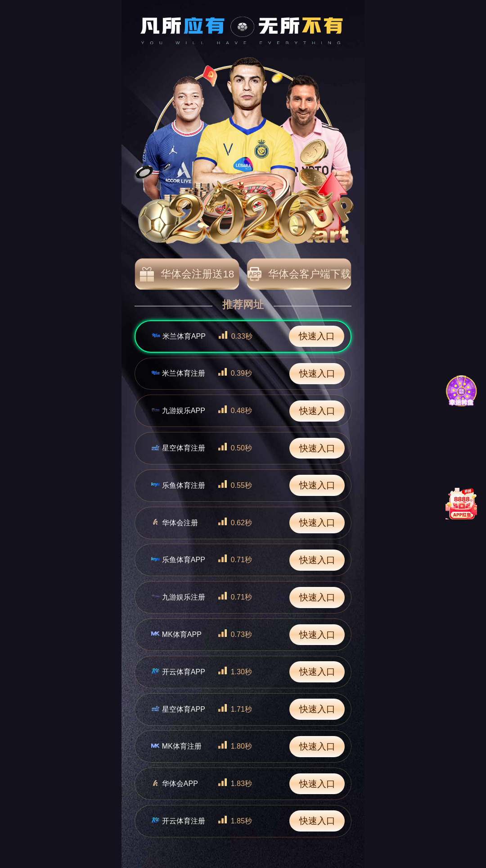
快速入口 (317, 336)
